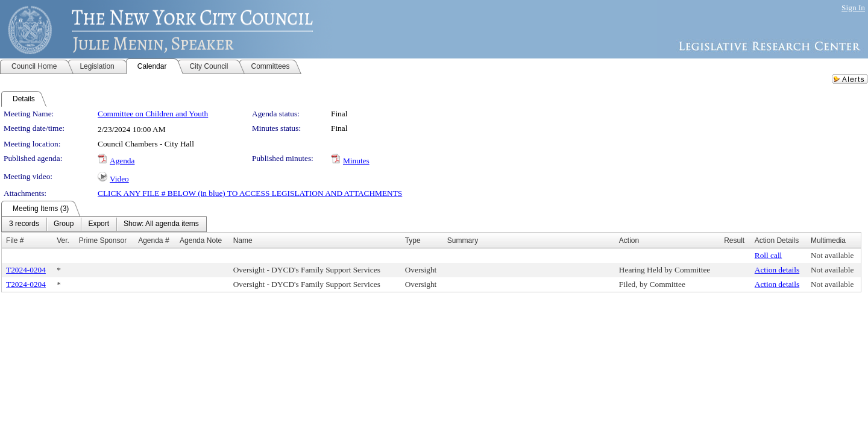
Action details (777, 270)
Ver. (63, 241)
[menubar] (104, 224)
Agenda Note (201, 241)
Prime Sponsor (103, 241)
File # (15, 241)
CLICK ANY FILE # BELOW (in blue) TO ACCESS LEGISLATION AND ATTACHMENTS (250, 193)
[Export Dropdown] (99, 224)
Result (734, 241)
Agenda (122, 161)
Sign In (853, 8)
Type (413, 241)
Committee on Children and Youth (153, 114)
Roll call (769, 255)
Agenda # (153, 241)
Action (629, 241)
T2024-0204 (26, 270)
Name (243, 241)
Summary (463, 241)
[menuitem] (24, 224)
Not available (832, 255)
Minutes (356, 161)
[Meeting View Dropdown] (161, 224)
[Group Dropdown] (64, 224)
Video (119, 179)
